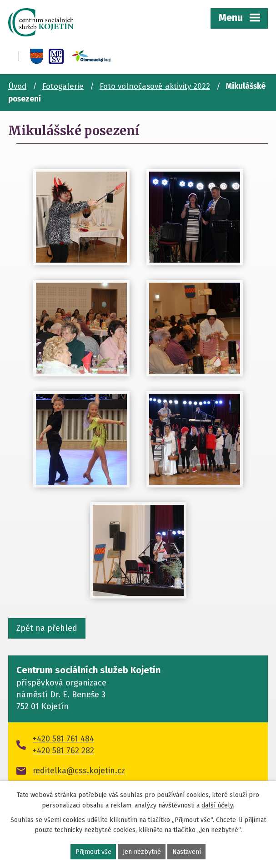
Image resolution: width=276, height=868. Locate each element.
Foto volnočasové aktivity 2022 (155, 86)
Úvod (17, 86)
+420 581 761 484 (63, 739)
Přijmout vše (93, 852)
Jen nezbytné (142, 852)
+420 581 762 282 (63, 751)
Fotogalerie (63, 86)
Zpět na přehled (47, 628)
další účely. (218, 805)
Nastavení (187, 852)
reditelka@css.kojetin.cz (79, 771)
